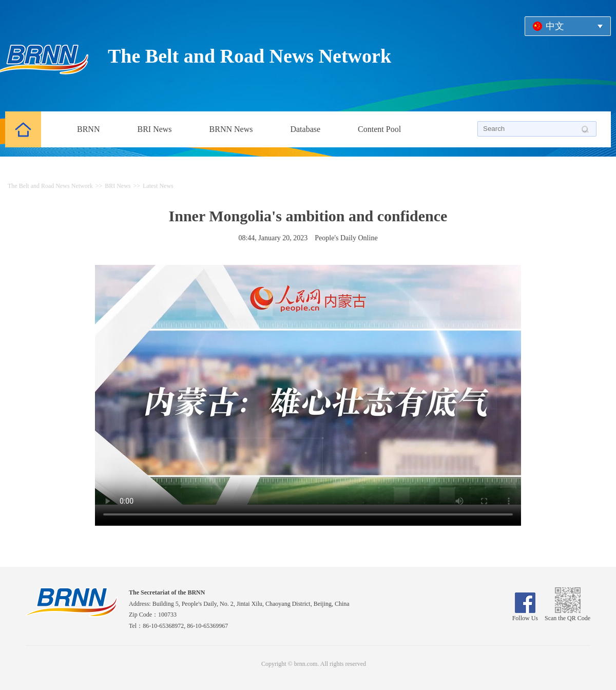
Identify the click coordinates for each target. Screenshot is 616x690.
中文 (555, 26)
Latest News (158, 186)
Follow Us (525, 615)
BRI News (154, 129)
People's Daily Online (346, 238)
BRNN (88, 129)
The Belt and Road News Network (249, 56)
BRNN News (231, 129)
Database (305, 129)
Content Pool (379, 129)
